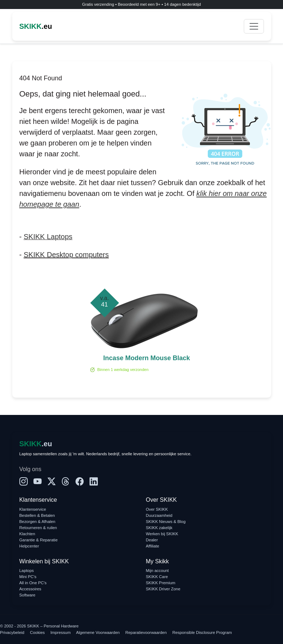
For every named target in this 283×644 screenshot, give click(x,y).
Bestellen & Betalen (37, 515)
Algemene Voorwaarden (98, 632)
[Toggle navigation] (254, 26)
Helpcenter (29, 546)
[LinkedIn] (94, 482)
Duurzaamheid (159, 515)
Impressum (60, 632)
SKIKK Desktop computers (66, 255)
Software (28, 595)
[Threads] (66, 482)
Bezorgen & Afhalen (37, 522)
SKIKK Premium (161, 583)
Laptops (27, 571)
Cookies (37, 632)
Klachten (27, 534)
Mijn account (158, 571)
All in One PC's (33, 583)
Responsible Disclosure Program (202, 632)
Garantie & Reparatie (39, 540)
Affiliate (153, 546)
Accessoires (30, 589)
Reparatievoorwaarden (146, 632)
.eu (36, 26)
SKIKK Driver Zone (163, 589)
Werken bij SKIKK (162, 534)
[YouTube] (38, 482)
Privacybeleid (12, 632)
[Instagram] (24, 482)
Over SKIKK (157, 509)
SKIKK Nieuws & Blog (166, 522)
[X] (52, 482)
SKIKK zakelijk (159, 528)
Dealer (152, 540)
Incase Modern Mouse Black (147, 358)
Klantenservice (33, 509)
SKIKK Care (157, 577)
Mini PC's (28, 577)
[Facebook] (80, 482)
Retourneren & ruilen (38, 528)
